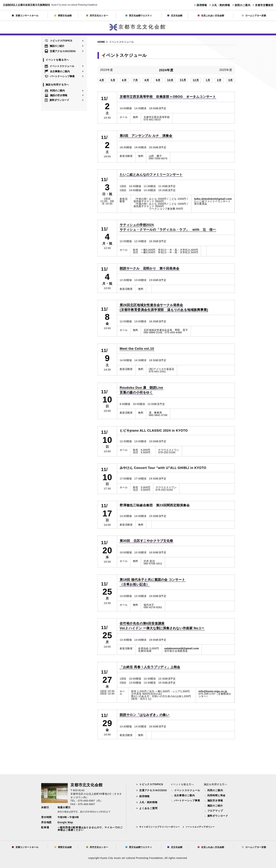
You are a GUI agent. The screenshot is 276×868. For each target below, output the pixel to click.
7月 (136, 80)
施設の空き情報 (56, 95)
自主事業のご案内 (57, 71)
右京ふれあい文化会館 (211, 16)
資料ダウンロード (57, 100)
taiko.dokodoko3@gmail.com (213, 199)
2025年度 (226, 70)
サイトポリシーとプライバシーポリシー (159, 827)
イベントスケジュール (59, 66)
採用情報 (202, 5)
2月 (219, 80)
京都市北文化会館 (138, 27)
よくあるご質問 (148, 808)
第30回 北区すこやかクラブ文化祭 (146, 541)
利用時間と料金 (217, 795)
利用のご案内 (55, 91)
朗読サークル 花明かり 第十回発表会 (149, 268)
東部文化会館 (63, 16)
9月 (158, 80)
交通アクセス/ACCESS (60, 51)
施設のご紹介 (55, 46)
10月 (170, 80)
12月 (196, 80)
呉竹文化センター (97, 16)
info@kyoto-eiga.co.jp (213, 691)
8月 (147, 80)
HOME (101, 42)
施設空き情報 (215, 800)
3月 (230, 80)
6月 (124, 80)
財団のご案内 (243, 5)
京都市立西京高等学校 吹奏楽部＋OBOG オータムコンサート (168, 97)
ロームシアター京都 (254, 16)
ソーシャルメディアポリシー (200, 827)
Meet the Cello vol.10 (137, 349)
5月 (113, 80)
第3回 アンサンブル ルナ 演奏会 (146, 136)
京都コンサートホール (25, 16)
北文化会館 (175, 16)
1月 (208, 80)
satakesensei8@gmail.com (182, 648)
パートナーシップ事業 (60, 76)
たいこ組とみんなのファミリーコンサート (151, 175)
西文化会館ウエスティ (139, 16)
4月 (102, 80)
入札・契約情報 (221, 5)
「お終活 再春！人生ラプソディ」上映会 (150, 667)
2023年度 (106, 70)
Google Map (65, 822)
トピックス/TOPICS (58, 41)
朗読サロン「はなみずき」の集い (145, 715)
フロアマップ (215, 811)
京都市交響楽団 (264, 5)
